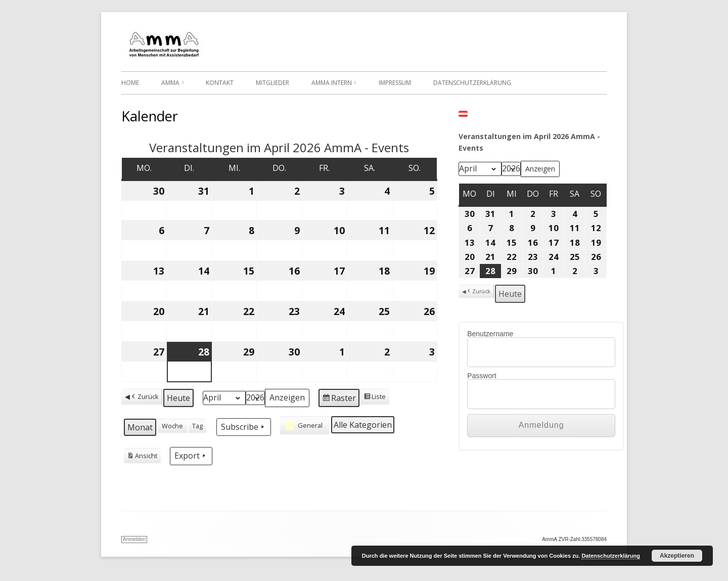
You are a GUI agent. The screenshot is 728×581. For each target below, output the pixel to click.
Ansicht (142, 457)
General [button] (303, 425)
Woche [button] (172, 426)
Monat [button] (140, 427)
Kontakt (220, 83)
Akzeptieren (677, 556)
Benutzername (490, 334)
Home (130, 83)
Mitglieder (272, 83)
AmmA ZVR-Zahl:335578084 (574, 539)
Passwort (482, 376)
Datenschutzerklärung (472, 83)
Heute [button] (178, 398)
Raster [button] (339, 399)
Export (191, 456)
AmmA (170, 83)
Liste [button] (375, 398)
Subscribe (244, 427)
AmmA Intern (332, 83)
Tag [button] (197, 426)
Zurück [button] (144, 397)
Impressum (395, 83)
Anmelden (134, 539)
